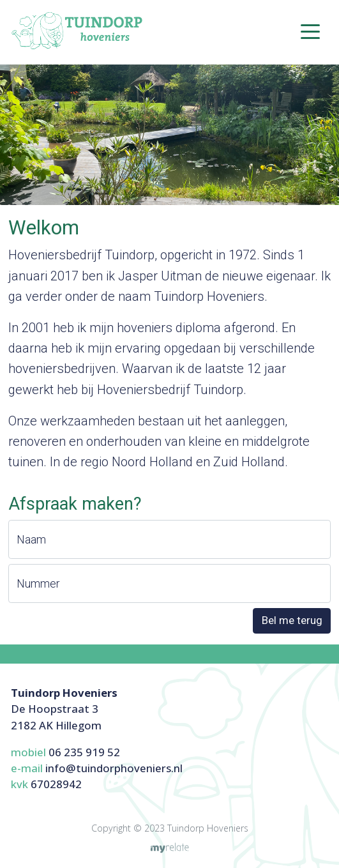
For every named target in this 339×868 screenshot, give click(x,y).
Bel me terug (292, 620)
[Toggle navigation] (310, 31)
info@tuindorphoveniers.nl (114, 768)
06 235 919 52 (84, 752)
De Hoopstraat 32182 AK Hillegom (64, 709)
